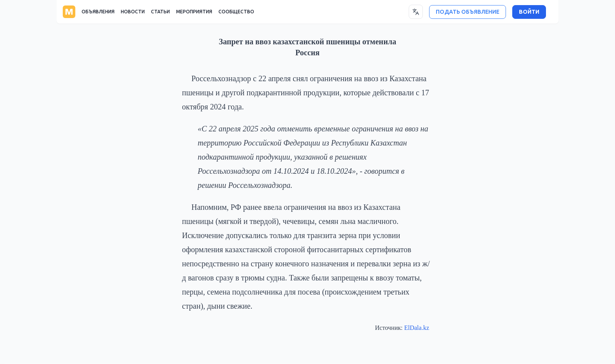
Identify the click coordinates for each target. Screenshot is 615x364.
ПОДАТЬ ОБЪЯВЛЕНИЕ (468, 12)
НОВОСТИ (133, 12)
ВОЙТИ (529, 12)
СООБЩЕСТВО (236, 12)
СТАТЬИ (160, 12)
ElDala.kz (417, 328)
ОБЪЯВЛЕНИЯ (98, 12)
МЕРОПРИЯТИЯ (194, 12)
